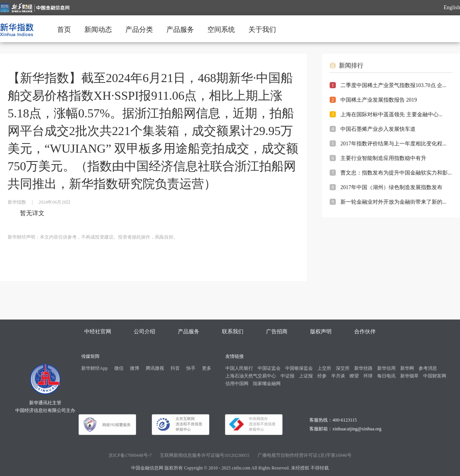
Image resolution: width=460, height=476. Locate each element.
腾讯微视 (155, 368)
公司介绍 (145, 332)
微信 (119, 368)
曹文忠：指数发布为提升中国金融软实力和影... (396, 173)
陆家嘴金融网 (267, 384)
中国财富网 (435, 376)
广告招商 (277, 332)
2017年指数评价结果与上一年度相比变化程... (393, 144)
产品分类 (139, 30)
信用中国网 (237, 384)
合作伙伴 (365, 332)
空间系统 (221, 30)
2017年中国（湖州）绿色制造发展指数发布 (391, 187)
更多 (207, 368)
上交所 (324, 368)
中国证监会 (269, 368)
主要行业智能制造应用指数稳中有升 (383, 158)
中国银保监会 (299, 368)
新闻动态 (98, 30)
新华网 (407, 368)
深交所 (343, 368)
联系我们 (233, 332)
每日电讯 (386, 376)
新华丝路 (363, 368)
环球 (368, 376)
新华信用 (386, 368)
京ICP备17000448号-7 (130, 455)
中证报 (287, 376)
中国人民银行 (239, 368)
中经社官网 (98, 332)
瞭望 (354, 376)
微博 (135, 368)
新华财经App (94, 368)
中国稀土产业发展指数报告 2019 (379, 100)
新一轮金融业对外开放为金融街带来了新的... (393, 202)
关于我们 (262, 30)
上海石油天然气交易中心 (251, 376)
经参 (322, 376)
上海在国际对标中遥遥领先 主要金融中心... (391, 114)
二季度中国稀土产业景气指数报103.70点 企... (393, 85)
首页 (64, 30)
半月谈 (338, 376)
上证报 (306, 376)
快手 (191, 368)
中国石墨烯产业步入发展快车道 (378, 129)
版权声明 (321, 332)
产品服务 (180, 30)
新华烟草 (409, 376)
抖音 (175, 368)
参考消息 (428, 368)
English (452, 7)
